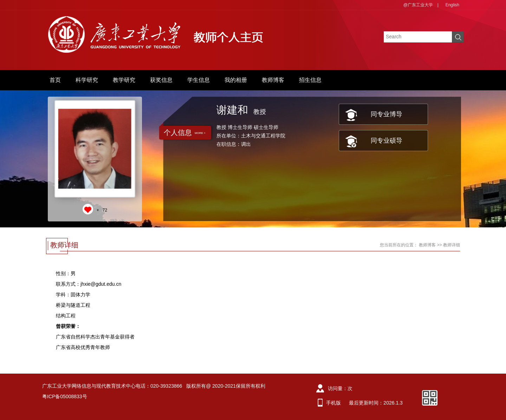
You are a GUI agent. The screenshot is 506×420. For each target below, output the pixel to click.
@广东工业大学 (418, 5)
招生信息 (310, 80)
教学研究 (124, 80)
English (452, 5)
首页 (55, 80)
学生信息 (199, 80)
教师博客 (273, 80)
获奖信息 (161, 80)
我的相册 (236, 80)
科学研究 (87, 80)
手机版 (333, 403)
